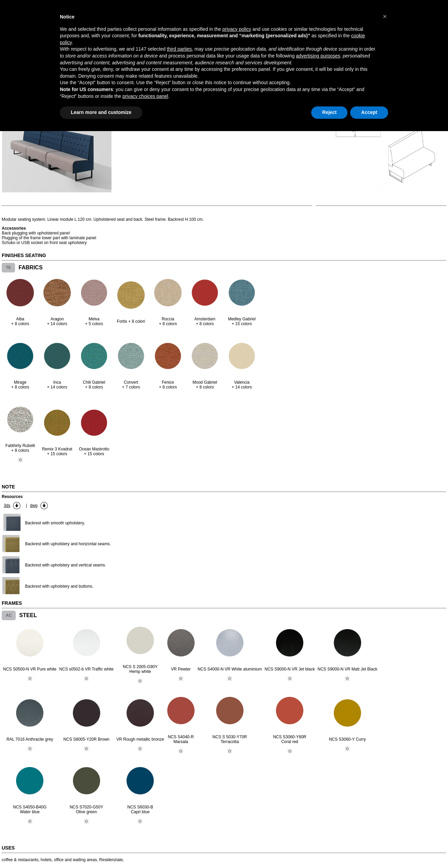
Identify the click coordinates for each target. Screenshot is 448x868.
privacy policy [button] (237, 29)
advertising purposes (318, 56)
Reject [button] (329, 112)
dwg (34, 506)
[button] (385, 16)
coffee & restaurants (20, 860)
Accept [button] (369, 112)
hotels (46, 860)
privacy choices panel (145, 96)
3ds (7, 506)
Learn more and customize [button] (101, 112)
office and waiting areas (76, 860)
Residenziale (111, 860)
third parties (179, 49)
